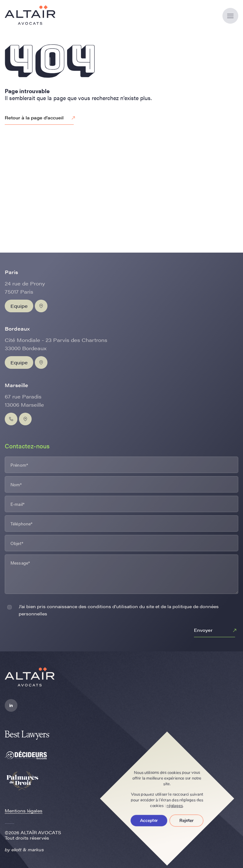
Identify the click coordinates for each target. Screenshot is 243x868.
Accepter (149, 820)
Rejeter (187, 820)
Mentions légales (24, 811)
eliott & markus (28, 849)
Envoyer (216, 630)
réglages (175, 806)
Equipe (19, 306)
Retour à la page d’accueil (41, 118)
